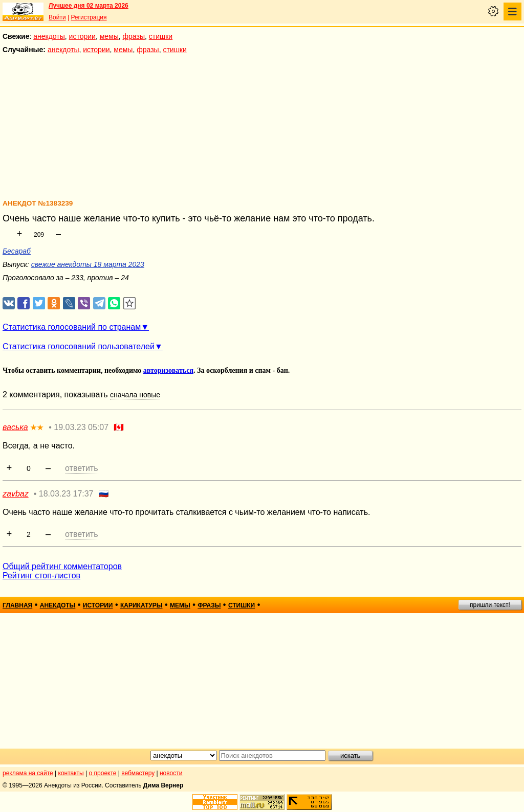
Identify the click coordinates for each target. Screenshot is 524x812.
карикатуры (141, 605)
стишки (161, 36)
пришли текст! (490, 605)
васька (15, 427)
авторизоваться (168, 370)
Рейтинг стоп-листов (41, 576)
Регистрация (89, 17)
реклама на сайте (28, 773)
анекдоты (49, 36)
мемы (109, 36)
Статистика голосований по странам (72, 327)
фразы (134, 36)
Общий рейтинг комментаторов (62, 566)
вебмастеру (138, 773)
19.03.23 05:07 (81, 427)
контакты (71, 773)
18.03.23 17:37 (66, 494)
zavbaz (16, 494)
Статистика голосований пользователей (79, 346)
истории (82, 36)
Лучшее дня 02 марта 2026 (89, 6)
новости (171, 773)
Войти (57, 17)
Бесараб (17, 251)
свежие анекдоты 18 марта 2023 (88, 264)
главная (17, 605)
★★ (37, 427)
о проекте (103, 773)
